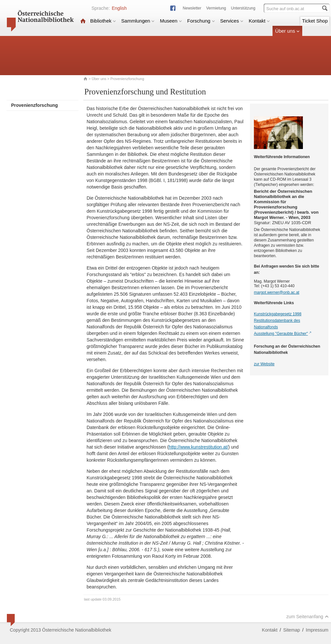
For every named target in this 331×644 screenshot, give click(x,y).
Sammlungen (138, 21)
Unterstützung (243, 8)
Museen (171, 21)
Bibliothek (103, 21)
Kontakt (259, 21)
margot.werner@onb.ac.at (277, 292)
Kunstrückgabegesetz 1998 (278, 314)
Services (232, 21)
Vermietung (216, 8)
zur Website (264, 364)
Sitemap (292, 630)
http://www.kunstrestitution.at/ (198, 447)
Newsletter (192, 8)
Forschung (201, 21)
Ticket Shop (315, 21)
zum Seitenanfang (307, 617)
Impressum (317, 630)
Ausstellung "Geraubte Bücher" (281, 334)
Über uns (287, 31)
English (119, 8)
